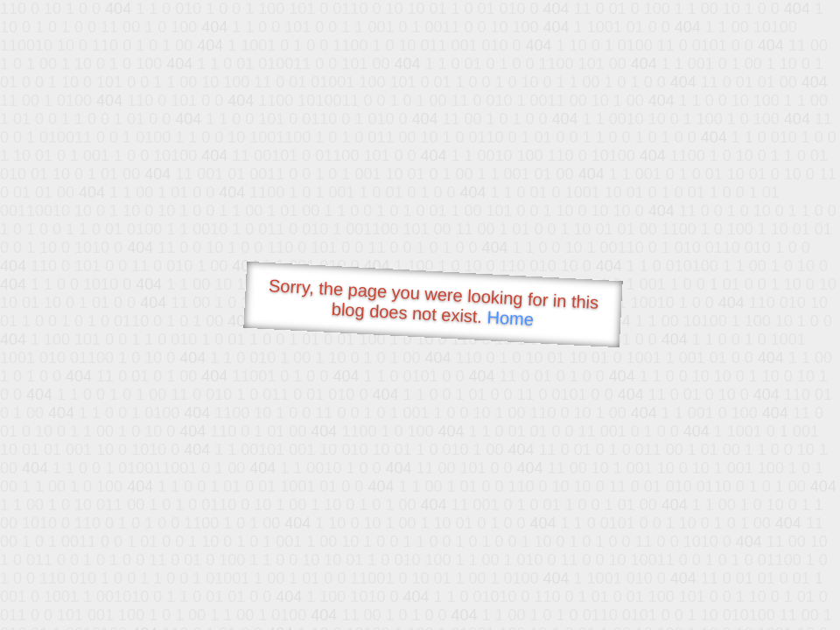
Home (510, 318)
